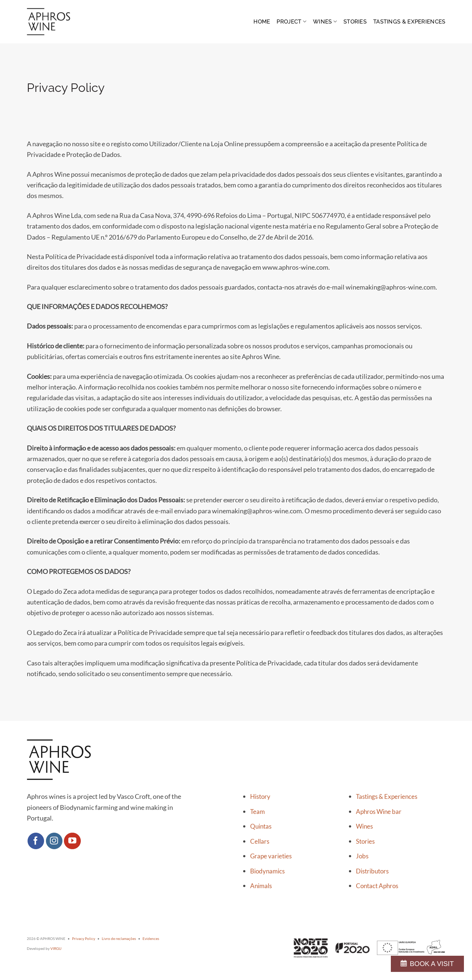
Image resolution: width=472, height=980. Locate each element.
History (260, 797)
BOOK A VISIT (432, 964)
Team (257, 812)
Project (291, 21)
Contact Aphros (377, 886)
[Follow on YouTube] (72, 841)
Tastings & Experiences (409, 21)
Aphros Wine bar (379, 812)
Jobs (362, 856)
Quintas (261, 826)
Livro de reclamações (119, 938)
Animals (261, 886)
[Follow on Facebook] (36, 841)
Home (262, 21)
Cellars (260, 841)
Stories (355, 21)
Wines (325, 21)
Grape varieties (271, 856)
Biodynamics (267, 871)
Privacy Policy (84, 938)
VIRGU (56, 948)
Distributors (372, 871)
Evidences (151, 938)
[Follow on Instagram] (54, 841)
